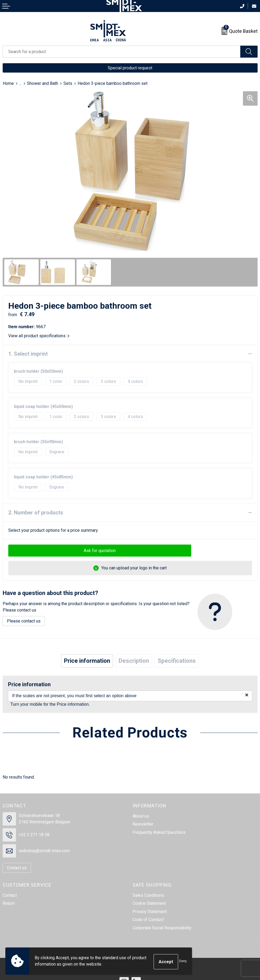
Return (9, 903)
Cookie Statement (149, 903)
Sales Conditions (148, 895)
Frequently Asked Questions (159, 832)
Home (8, 83)
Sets (68, 83)
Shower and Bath (43, 83)
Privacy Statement (150, 912)
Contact (10, 895)
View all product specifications (39, 336)
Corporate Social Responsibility (162, 928)
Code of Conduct (148, 920)
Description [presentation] (134, 661)
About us (141, 816)
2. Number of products (36, 513)
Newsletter (143, 824)
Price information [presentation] (87, 661)
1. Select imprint (28, 354)
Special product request (130, 68)
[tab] (87, 661)
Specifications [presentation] (177, 661)
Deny (183, 962)
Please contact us (24, 621)
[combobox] (122, 52)
